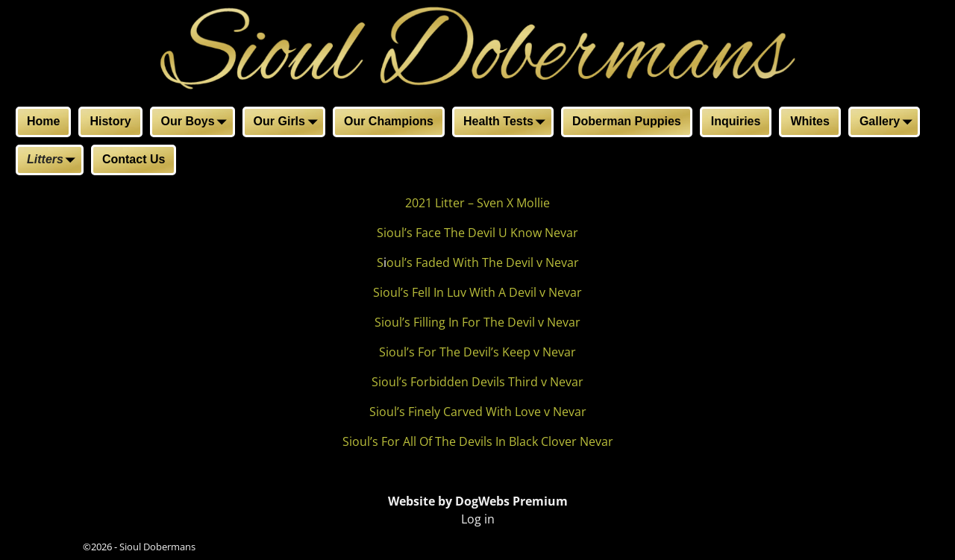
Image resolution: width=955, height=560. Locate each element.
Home (43, 121)
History (110, 121)
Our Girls (288, 123)
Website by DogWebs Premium (478, 501)
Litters (54, 161)
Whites (810, 121)
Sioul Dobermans (157, 547)
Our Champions (389, 121)
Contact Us (134, 159)
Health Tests (507, 123)
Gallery (889, 123)
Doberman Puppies (627, 121)
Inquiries (736, 121)
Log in (478, 519)
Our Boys (197, 123)
